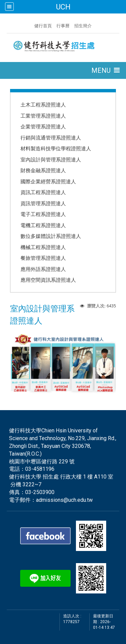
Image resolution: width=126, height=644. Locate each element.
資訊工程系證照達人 (43, 192)
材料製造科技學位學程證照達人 (56, 148)
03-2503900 (40, 492)
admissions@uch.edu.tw (64, 500)
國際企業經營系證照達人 (48, 181)
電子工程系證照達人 (43, 214)
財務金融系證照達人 (43, 170)
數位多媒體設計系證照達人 (51, 236)
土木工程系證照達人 (43, 104)
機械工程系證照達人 (43, 247)
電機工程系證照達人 (43, 225)
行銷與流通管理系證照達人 (51, 137)
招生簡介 (83, 26)
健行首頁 (43, 26)
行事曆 (63, 26)
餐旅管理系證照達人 (43, 258)
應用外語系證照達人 (43, 269)
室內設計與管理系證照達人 (51, 159)
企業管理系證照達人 (43, 126)
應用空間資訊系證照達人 (48, 280)
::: (31, 25)
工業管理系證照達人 (43, 116)
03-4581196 (40, 469)
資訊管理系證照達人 (43, 203)
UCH (63, 7)
